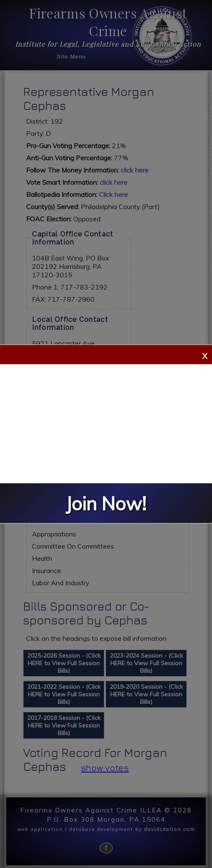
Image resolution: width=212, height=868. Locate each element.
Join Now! (106, 503)
